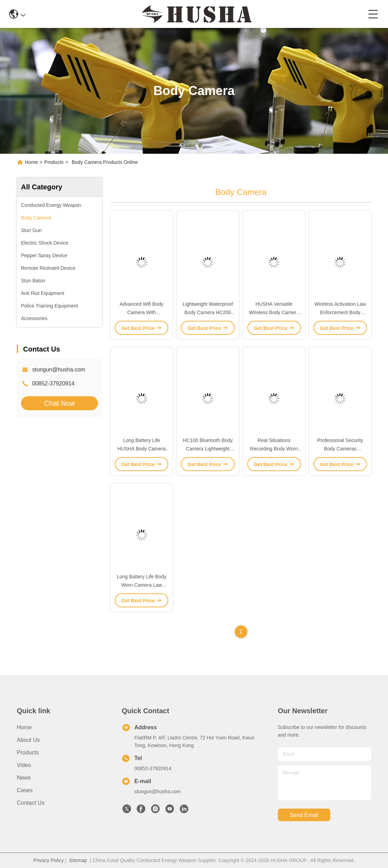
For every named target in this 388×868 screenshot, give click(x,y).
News (24, 778)
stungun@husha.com (59, 370)
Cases (25, 790)
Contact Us (31, 803)
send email (304, 815)
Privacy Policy (48, 860)
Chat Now (59, 403)
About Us (28, 740)
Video (24, 765)
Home (31, 162)
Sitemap (78, 860)
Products (54, 162)
